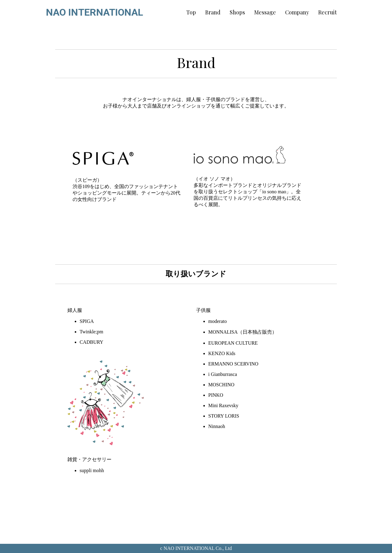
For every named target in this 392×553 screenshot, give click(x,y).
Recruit (328, 12)
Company (297, 12)
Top (191, 12)
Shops (237, 12)
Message (265, 12)
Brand (213, 12)
